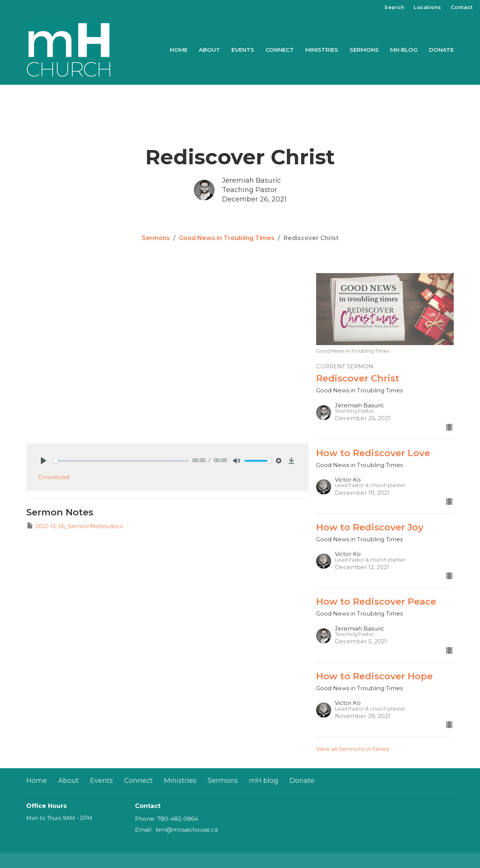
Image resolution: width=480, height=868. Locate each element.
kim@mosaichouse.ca (187, 830)
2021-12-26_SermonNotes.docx (75, 526)
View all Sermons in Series (353, 749)
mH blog (404, 50)
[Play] (43, 461)
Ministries (322, 50)
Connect (280, 50)
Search (394, 7)
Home (179, 50)
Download (54, 477)
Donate (441, 50)
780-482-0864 (178, 819)
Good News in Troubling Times (227, 238)
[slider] (121, 461)
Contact (462, 7)
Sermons (364, 50)
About (209, 50)
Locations (427, 7)
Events (243, 50)
